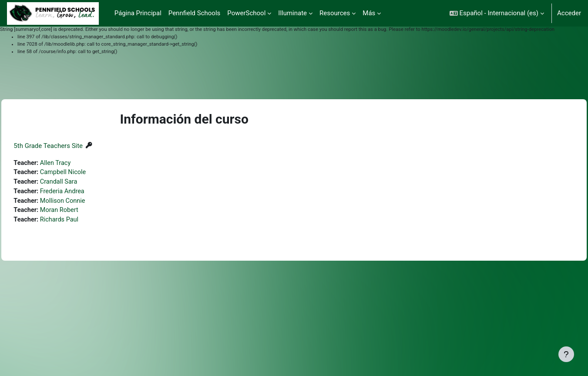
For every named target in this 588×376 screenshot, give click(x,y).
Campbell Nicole (84, 173)
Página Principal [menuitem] (138, 13)
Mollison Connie (84, 202)
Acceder (569, 13)
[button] (497, 13)
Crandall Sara (80, 183)
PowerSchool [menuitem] (246, 13)
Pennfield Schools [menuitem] (195, 13)
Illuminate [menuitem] (292, 13)
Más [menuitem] (369, 13)
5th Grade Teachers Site (68, 146)
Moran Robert (80, 212)
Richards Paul (81, 222)
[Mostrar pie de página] (566, 354)
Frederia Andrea (84, 192)
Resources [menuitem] (335, 13)
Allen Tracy (76, 163)
